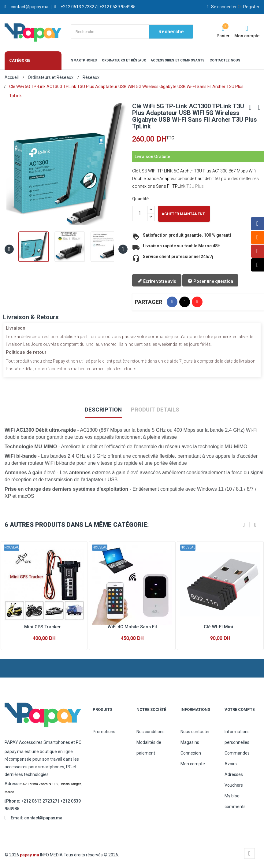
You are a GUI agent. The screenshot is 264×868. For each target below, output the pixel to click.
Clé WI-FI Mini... (220, 627)
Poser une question (210, 282)
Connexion (191, 753)
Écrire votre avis (157, 282)
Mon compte (193, 764)
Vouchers (234, 785)
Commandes (237, 753)
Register (249, 7)
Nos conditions (151, 732)
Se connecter (222, 7)
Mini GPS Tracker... (44, 627)
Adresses (234, 774)
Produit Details (156, 410)
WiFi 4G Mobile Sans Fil (132, 627)
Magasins (190, 742)
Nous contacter (195, 732)
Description (102, 410)
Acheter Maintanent (183, 214)
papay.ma (30, 855)
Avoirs (231, 764)
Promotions (104, 732)
